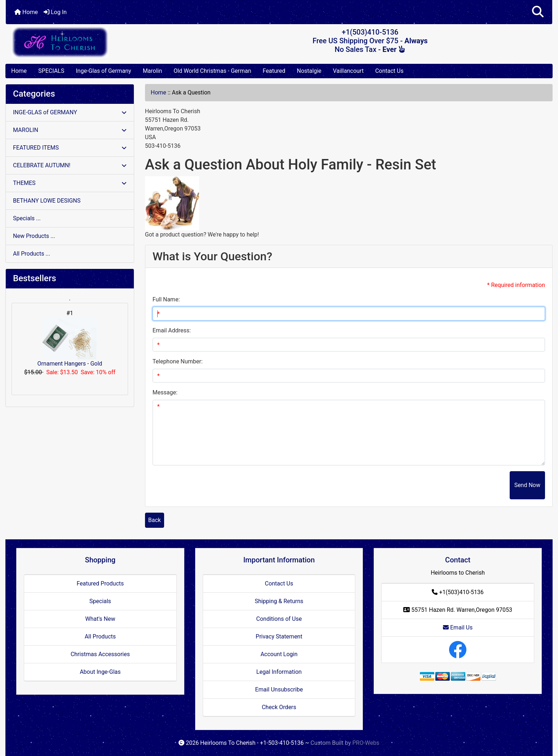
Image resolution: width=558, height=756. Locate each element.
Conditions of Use (279, 619)
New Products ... (34, 236)
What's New (100, 619)
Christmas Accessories (100, 654)
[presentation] (455, 485)
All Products (100, 636)
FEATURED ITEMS (70, 148)
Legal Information (279, 672)
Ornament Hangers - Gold (70, 342)
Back (155, 520)
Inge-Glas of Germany (103, 71)
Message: (165, 392)
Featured (274, 71)
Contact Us (389, 71)
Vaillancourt (348, 71)
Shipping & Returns (279, 601)
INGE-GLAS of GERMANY (70, 112)
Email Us (458, 627)
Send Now (527, 485)
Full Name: (166, 299)
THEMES (70, 183)
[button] (538, 12)
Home (26, 12)
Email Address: (172, 330)
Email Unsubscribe (279, 689)
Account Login (279, 654)
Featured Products (100, 583)
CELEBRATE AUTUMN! (70, 165)
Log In (55, 12)
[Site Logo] (97, 42)
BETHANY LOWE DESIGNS (47, 201)
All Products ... (32, 254)
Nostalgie (309, 71)
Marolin (153, 71)
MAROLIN (70, 130)
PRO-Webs (366, 743)
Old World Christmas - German (212, 71)
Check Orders (279, 707)
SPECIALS (51, 71)
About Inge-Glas (100, 672)
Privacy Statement (279, 636)
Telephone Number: (178, 361)
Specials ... (27, 218)
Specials (100, 601)
